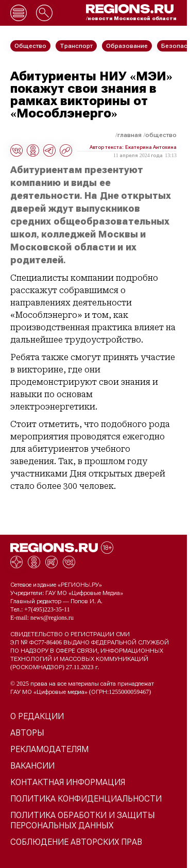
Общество (161, 135)
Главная (129, 135)
